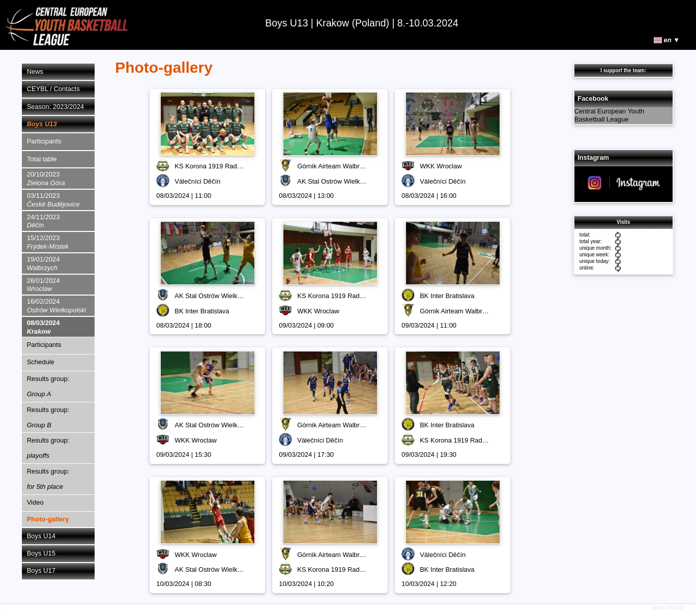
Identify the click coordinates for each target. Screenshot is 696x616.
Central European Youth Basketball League (610, 115)
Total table (42, 159)
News (35, 71)
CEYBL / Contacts (53, 89)
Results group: (48, 386)
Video (35, 502)
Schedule (41, 362)
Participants (44, 141)
